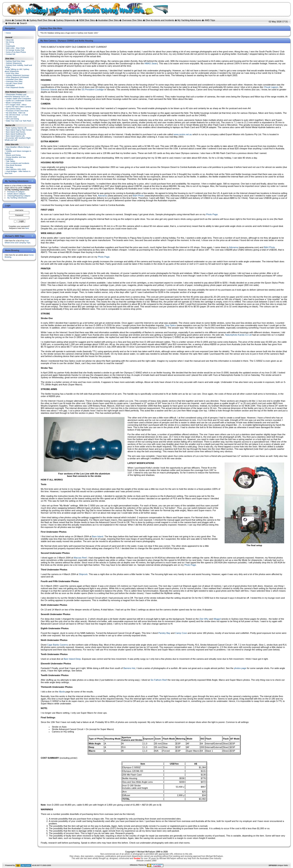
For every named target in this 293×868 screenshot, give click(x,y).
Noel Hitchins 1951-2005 (16, 169)
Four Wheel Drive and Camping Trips (17, 242)
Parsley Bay (164, 633)
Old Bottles (10, 85)
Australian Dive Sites (108, 20)
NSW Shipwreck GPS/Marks (18, 77)
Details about (16, 194)
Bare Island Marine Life (15, 136)
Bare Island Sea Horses (16, 132)
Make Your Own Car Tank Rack (19, 121)
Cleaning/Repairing (19, 196)
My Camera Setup (13, 109)
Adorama (103, 196)
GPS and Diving (13, 119)
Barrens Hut (129, 668)
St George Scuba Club (15, 50)
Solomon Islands (49, 90)
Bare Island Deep (72, 659)
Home (8, 20)
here (27, 228)
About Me (10, 40)
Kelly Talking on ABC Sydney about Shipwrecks (17, 70)
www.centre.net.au (183, 134)
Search (24, 23)
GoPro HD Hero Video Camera (18, 107)
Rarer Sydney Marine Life (16, 128)
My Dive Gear (12, 117)
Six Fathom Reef (159, 680)
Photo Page (212, 214)
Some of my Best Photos (16, 52)
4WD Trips (210, 20)
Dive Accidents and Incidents (160, 20)
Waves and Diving (13, 155)
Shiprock (83, 574)
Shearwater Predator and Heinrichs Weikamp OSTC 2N (17, 96)
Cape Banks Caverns (58, 645)
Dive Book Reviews (14, 165)
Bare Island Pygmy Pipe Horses (19, 130)
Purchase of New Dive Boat (17, 111)
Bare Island (98, 536)
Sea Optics (171, 325)
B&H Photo (138, 196)
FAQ (8, 44)
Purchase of (16, 192)
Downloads (11, 46)
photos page (240, 668)
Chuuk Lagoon (271, 87)
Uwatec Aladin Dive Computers (19, 99)
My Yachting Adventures (189, 20)
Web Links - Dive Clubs (15, 48)
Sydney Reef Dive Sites (41, 20)
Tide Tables (10, 161)
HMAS (151, 63)
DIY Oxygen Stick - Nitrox (16, 105)
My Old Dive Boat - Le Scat (17, 115)
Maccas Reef (80, 558)
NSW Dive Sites (87, 20)
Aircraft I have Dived (14, 83)
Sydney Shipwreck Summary (18, 75)
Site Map (10, 167)
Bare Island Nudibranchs (16, 134)
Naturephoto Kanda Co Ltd (238, 335)
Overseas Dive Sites (132, 20)
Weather (12, 23)
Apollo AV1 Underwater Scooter (19, 101)
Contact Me (20, 20)
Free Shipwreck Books (15, 87)
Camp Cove (181, 633)
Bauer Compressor (14, 103)
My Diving (10, 42)
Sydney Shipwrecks (66, 20)
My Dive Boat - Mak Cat (16, 113)
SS (93, 90)
